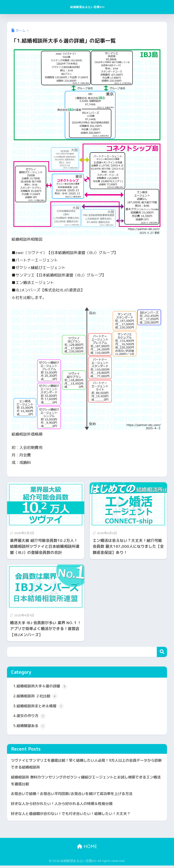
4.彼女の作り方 (30, 717)
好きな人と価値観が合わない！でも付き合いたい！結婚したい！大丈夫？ (74, 816)
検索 (162, 652)
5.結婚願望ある (30, 727)
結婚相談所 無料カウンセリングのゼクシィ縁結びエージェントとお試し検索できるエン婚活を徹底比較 (87, 782)
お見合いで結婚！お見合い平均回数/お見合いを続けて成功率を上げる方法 (75, 796)
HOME (87, 849)
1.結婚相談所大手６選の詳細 (42, 686)
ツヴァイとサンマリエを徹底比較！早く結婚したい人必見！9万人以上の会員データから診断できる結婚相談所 (85, 765)
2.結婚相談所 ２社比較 (36, 697)
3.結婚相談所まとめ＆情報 (40, 707)
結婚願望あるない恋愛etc (88, 7)
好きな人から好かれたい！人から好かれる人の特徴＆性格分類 (65, 806)
